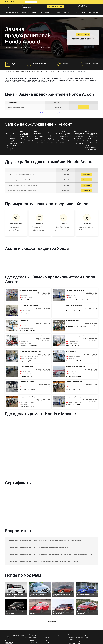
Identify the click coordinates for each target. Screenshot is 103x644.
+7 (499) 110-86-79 (25, 143)
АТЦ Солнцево (51, 139)
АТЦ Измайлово (12, 146)
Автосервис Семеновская (76, 305)
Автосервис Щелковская (29, 305)
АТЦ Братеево (78, 139)
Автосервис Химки (26, 321)
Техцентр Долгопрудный (75, 290)
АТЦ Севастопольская (91, 132)
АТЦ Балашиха (78, 132)
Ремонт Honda (10, 72)
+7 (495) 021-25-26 (12, 150)
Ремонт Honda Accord (23, 72)
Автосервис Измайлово (28, 397)
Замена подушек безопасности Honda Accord (22, 191)
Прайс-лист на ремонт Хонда (78, 635)
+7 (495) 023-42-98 (91, 150)
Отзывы (67, 12)
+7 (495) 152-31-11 (38, 143)
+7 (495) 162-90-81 (38, 136)
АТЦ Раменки (91, 139)
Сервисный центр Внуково (76, 366)
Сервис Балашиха (73, 321)
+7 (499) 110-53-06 (12, 136)
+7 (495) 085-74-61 (51, 136)
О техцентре (33, 638)
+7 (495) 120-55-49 (65, 143)
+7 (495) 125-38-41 (51, 143)
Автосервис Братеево (27, 382)
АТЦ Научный (12, 139)
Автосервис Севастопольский (31, 336)
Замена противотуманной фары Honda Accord (22, 174)
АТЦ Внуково (65, 139)
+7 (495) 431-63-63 (78, 136)
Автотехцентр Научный (75, 336)
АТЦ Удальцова (25, 139)
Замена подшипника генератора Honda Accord (22, 185)
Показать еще (51, 621)
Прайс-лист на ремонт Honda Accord (52, 113)
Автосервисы (94, 12)
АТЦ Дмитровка (12, 132)
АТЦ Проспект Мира (91, 146)
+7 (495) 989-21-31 (65, 136)
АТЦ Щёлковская (38, 132)
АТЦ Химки (65, 132)
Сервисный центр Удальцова (30, 351)
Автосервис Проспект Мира (77, 397)
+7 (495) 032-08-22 (25, 136)
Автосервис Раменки (74, 382)
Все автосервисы (83, 34)
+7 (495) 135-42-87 (91, 143)
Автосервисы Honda (12, 12)
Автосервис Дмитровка (28, 290)
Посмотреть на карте (56, 7)
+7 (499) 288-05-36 (12, 143)
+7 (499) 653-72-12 (91, 136)
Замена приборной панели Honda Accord (20, 180)
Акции (83, 12)
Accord (47, 638)
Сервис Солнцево (26, 366)
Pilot (46, 640)
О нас (75, 12)
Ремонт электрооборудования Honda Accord (46, 72)
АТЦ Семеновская (51, 132)
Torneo (47, 643)
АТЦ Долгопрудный (25, 132)
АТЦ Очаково (38, 139)
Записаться (83, 107)
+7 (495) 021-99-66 (78, 143)
